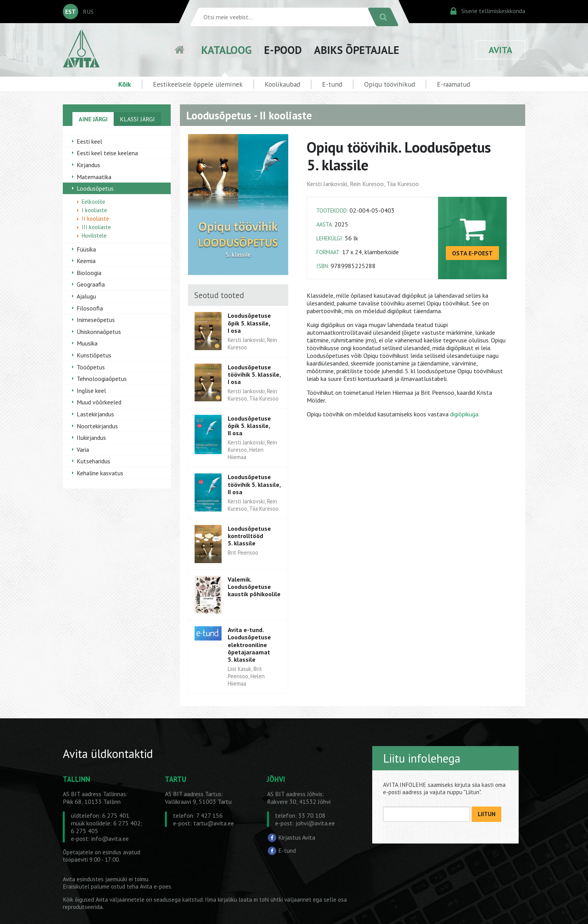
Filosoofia (90, 308)
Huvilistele (94, 236)
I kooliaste (94, 210)
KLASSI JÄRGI (137, 119)
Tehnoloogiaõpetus (102, 379)
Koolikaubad (282, 84)
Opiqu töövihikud (390, 84)
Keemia (86, 261)
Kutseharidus (93, 461)
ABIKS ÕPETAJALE (357, 50)
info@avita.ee (110, 838)
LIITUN (487, 814)
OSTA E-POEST (472, 253)
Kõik (125, 84)
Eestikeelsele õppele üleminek (198, 84)
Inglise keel (91, 391)
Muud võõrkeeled (99, 402)
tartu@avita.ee (214, 823)
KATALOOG (226, 50)
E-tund (332, 84)
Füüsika (86, 249)
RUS (88, 12)
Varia (83, 449)
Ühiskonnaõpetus (99, 332)
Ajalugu (86, 296)
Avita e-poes (155, 886)
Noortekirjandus (97, 426)
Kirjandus (88, 165)
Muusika (87, 343)
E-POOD (283, 50)
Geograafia (91, 284)
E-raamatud (454, 84)
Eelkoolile (93, 202)
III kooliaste (96, 227)
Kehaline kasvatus (100, 473)
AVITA (501, 50)
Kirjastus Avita (297, 837)
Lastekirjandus (95, 414)
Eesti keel (89, 141)
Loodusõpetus (95, 188)
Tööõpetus (91, 367)
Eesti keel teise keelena (107, 153)
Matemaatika (94, 177)
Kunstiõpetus (94, 355)
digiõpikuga (464, 414)
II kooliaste (95, 219)
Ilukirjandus (91, 438)
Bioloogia (89, 273)
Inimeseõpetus (96, 320)
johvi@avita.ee (315, 823)
